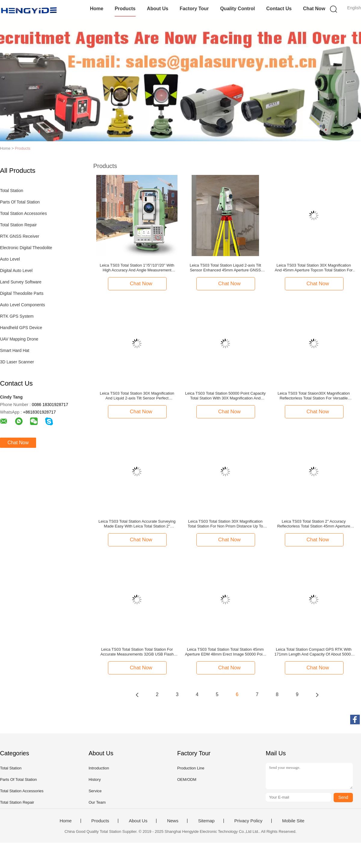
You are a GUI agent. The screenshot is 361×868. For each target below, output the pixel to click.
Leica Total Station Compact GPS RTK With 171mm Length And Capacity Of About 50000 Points (314, 652)
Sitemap (206, 821)
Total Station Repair (18, 225)
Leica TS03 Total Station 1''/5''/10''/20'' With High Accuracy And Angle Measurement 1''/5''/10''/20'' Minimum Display (137, 268)
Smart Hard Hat (15, 350)
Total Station (12, 191)
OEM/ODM (187, 779)
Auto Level (10, 259)
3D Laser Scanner (17, 362)
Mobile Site (293, 821)
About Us (157, 9)
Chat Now (314, 9)
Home (97, 9)
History (94, 779)
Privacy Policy (248, 821)
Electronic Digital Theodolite (26, 248)
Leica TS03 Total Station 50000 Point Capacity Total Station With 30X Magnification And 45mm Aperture (225, 396)
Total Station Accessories (23, 213)
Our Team (97, 802)
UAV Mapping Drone (19, 339)
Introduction (99, 768)
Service (95, 791)
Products (125, 9)
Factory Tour (194, 9)
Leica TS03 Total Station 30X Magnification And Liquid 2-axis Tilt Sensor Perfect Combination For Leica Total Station (137, 396)
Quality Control (238, 9)
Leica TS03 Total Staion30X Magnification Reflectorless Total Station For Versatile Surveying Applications (314, 396)
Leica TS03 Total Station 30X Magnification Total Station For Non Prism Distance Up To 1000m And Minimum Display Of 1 (225, 524)
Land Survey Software (21, 282)
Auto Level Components (22, 305)
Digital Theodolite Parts (22, 293)
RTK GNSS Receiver (20, 236)
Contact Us (279, 9)
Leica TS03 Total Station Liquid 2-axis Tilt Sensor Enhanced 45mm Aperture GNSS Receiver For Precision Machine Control (225, 268)
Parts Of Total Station (20, 202)
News (173, 821)
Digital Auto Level (16, 270)
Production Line (191, 768)
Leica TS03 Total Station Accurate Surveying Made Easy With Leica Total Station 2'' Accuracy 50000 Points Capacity (137, 524)
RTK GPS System (17, 316)
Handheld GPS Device (21, 328)
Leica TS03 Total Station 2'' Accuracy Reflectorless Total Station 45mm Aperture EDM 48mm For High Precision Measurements (314, 524)
